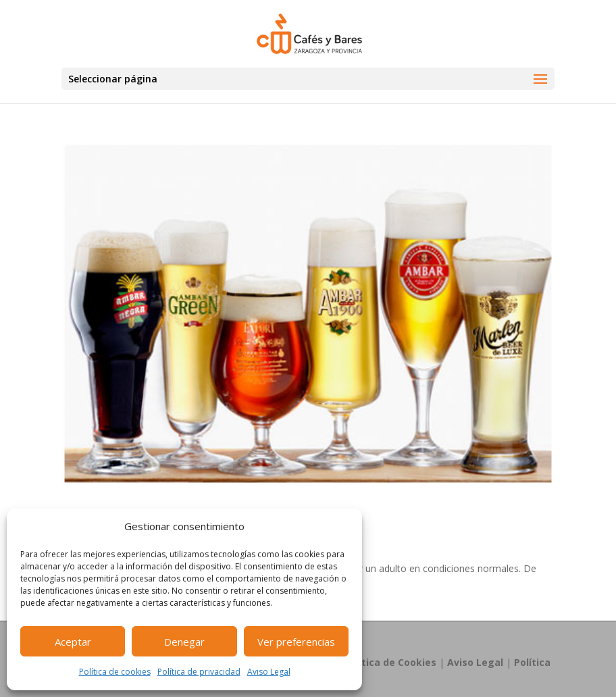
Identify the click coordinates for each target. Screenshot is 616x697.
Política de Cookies (390, 662)
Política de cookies (115, 672)
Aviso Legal (269, 672)
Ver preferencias (296, 642)
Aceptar (73, 642)
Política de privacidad (199, 672)
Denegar (184, 642)
